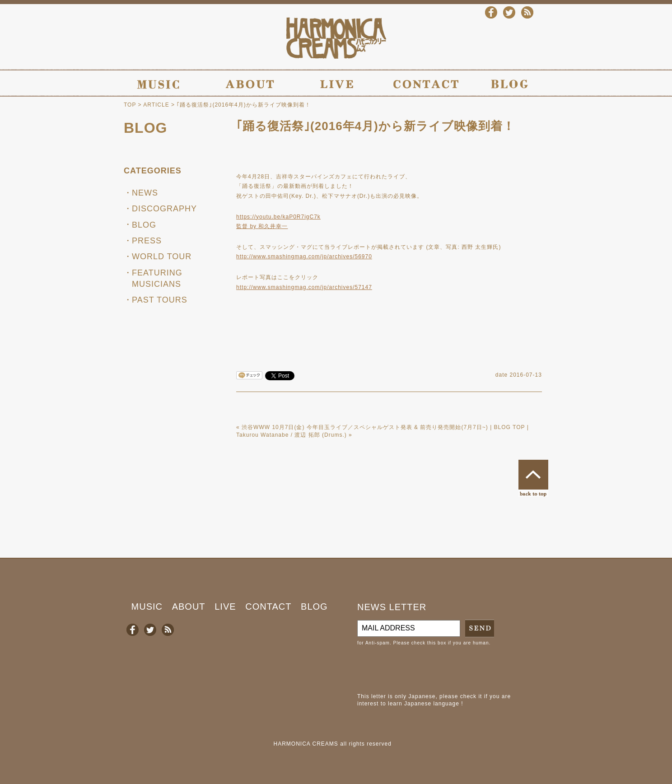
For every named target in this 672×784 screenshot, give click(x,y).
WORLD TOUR (162, 257)
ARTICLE (156, 105)
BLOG (145, 128)
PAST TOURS (160, 300)
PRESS (147, 241)
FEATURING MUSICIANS (157, 278)
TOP (130, 105)
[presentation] (426, 670)
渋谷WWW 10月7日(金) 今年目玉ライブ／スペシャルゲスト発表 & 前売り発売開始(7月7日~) (365, 427)
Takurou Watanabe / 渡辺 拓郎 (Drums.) (292, 435)
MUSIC (147, 607)
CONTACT (268, 607)
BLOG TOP (510, 427)
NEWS (145, 193)
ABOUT (189, 607)
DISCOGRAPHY (164, 209)
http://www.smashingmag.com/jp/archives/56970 (304, 257)
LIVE (225, 607)
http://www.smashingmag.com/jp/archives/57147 (304, 287)
